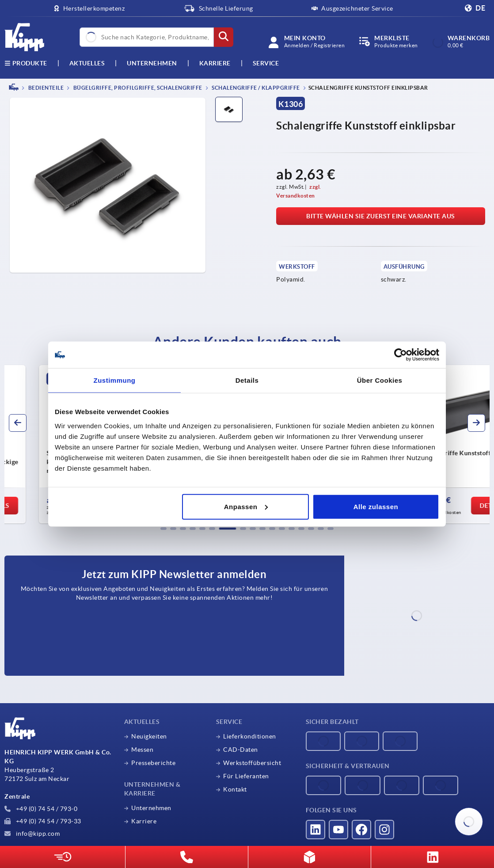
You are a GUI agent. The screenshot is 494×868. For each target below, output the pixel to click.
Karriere (215, 63)
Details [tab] (247, 380)
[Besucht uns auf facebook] (361, 830)
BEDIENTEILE (45, 88)
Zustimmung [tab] (115, 380)
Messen (142, 750)
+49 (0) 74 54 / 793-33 (43, 821)
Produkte (26, 63)
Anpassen (246, 506)
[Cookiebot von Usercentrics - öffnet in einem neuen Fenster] (401, 355)
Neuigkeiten (149, 736)
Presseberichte (153, 763)
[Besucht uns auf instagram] (384, 830)
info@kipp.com (32, 834)
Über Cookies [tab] (380, 380)
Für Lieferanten (246, 776)
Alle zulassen (376, 506)
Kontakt (235, 789)
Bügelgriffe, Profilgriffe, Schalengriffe (137, 88)
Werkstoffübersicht (252, 763)
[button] (163, 529)
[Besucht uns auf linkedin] (315, 830)
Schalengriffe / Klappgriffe (255, 88)
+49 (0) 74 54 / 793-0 (41, 809)
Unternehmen (152, 63)
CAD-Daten (241, 750)
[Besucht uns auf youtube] (338, 830)
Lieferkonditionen (250, 736)
